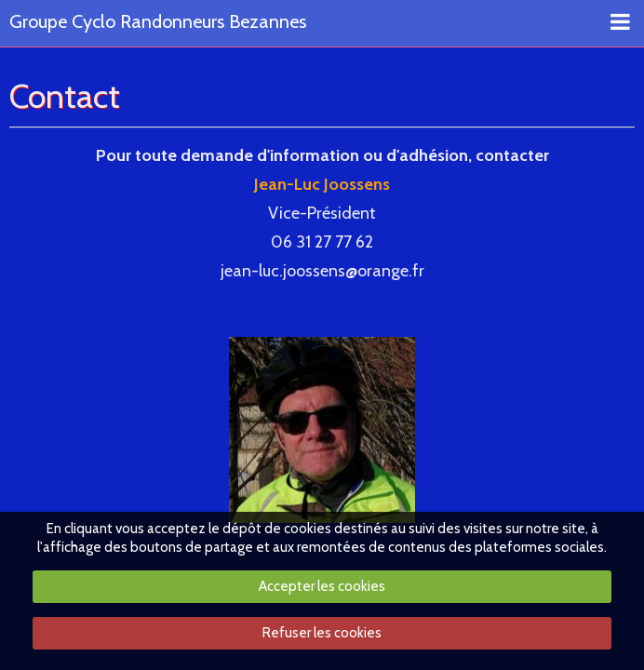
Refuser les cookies (322, 633)
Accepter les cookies (322, 586)
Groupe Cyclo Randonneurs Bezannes (158, 22)
